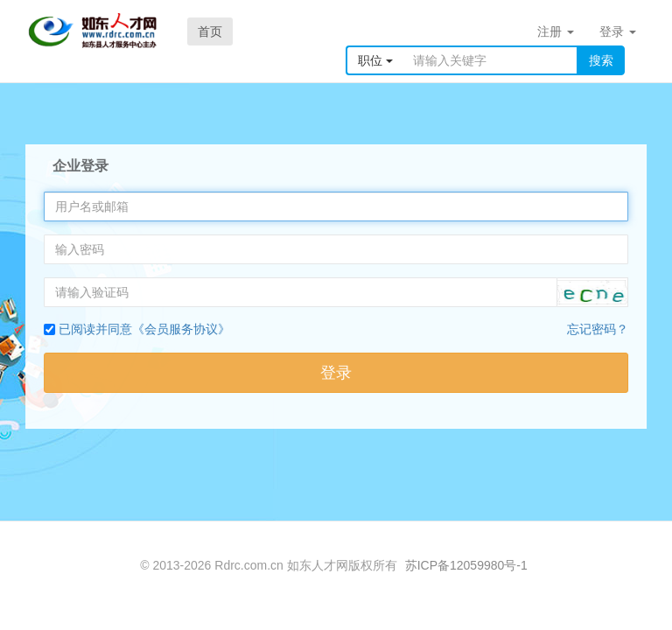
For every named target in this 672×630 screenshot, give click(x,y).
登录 (618, 31)
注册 (556, 31)
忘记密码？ (598, 329)
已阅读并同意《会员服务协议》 (144, 329)
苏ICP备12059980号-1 (466, 565)
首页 (210, 31)
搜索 (601, 60)
